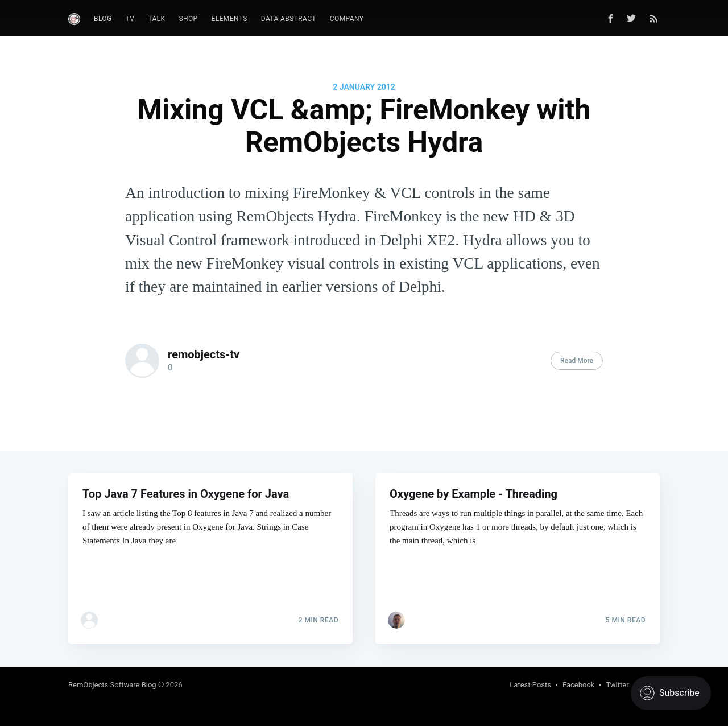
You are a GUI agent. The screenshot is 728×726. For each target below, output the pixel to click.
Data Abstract (289, 19)
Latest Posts (530, 685)
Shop (188, 19)
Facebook (578, 685)
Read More (577, 361)
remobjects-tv (204, 354)
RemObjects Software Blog (112, 685)
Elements (229, 19)
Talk (156, 19)
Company (347, 19)
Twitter (617, 685)
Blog (103, 19)
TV (130, 19)
